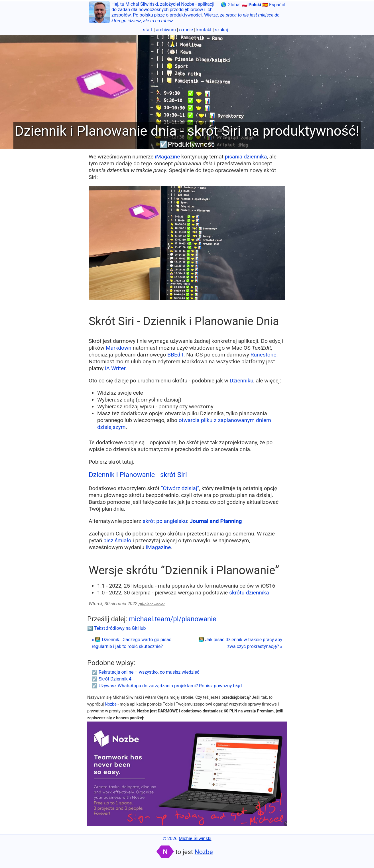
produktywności (186, 15)
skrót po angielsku (165, 521)
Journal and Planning (216, 521)
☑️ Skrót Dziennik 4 (112, 679)
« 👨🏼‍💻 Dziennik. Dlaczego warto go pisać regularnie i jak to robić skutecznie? (132, 643)
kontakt (204, 30)
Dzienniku (242, 381)
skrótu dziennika (249, 593)
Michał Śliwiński (142, 4)
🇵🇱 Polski (251, 5)
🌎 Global (230, 5)
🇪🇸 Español (274, 5)
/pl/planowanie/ (152, 604)
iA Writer (115, 368)
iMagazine (167, 157)
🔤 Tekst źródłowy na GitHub (117, 628)
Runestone (264, 355)
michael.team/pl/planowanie (173, 619)
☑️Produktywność (187, 144)
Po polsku (143, 15)
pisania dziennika (246, 157)
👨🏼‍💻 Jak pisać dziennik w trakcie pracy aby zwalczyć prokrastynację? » (240, 643)
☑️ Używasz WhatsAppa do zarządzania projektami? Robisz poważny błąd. (167, 686)
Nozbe (188, 4)
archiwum (166, 30)
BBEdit (175, 355)
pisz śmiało (117, 540)
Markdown (119, 348)
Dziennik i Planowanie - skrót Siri (138, 475)
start (148, 30)
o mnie (186, 30)
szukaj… (223, 30)
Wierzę (211, 15)
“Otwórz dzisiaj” (180, 488)
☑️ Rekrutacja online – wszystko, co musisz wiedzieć (146, 672)
